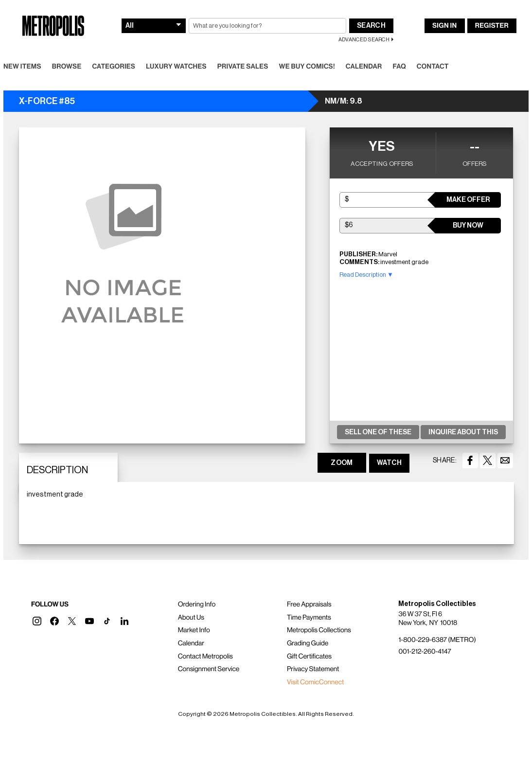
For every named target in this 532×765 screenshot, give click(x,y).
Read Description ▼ (366, 275)
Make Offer (468, 200)
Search (371, 26)
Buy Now (468, 226)
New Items (22, 67)
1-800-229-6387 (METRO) (437, 640)
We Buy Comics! (307, 67)
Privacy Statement (313, 669)
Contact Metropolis (205, 657)
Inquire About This (463, 432)
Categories (114, 67)
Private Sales (243, 67)
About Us (191, 618)
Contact (433, 67)
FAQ (399, 67)
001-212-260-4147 (425, 652)
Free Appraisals (309, 605)
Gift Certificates (309, 657)
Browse (67, 67)
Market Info (194, 630)
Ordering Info (197, 605)
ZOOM (342, 463)
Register (492, 26)
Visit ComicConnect (315, 682)
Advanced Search (364, 40)
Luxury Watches (176, 67)
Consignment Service (209, 669)
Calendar (364, 67)
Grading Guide (308, 643)
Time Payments (309, 618)
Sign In (444, 26)
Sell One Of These (378, 432)
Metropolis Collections (319, 630)
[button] (37, 621)
